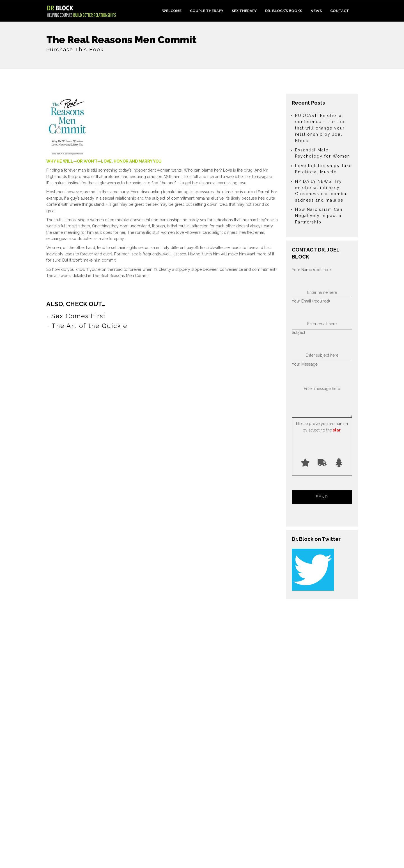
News (316, 11)
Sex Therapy (244, 11)
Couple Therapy (207, 11)
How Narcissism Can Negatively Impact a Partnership (319, 216)
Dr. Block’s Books (284, 11)
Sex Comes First (79, 316)
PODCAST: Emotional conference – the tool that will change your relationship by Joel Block (321, 128)
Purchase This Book (75, 49)
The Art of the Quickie (89, 326)
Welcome (172, 11)
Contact (340, 11)
